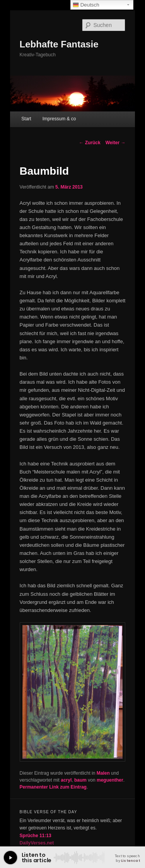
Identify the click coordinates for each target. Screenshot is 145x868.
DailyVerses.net (37, 843)
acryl (66, 780)
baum (80, 780)
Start (26, 119)
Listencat (130, 861)
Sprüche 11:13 (36, 836)
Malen (103, 773)
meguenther (110, 780)
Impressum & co (59, 119)
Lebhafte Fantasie (59, 44)
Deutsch (86, 5)
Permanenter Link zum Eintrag (53, 787)
